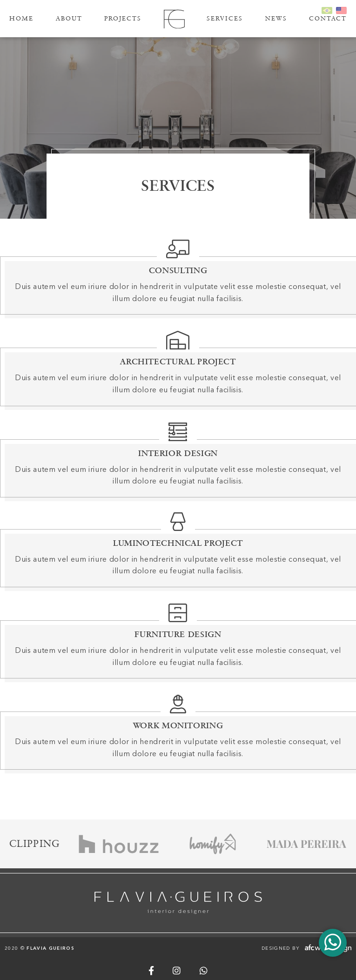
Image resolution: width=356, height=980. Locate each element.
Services (225, 18)
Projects (123, 18)
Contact (328, 18)
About (69, 18)
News (276, 18)
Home (21, 18)
